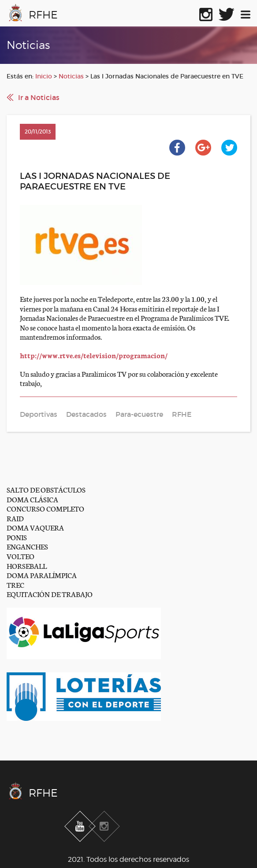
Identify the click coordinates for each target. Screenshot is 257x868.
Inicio (44, 76)
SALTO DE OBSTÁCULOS (46, 489)
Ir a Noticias (39, 97)
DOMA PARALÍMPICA (42, 575)
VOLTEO (20, 556)
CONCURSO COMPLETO (45, 508)
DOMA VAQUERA (35, 527)
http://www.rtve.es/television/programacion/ (94, 355)
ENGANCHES (27, 546)
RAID (15, 518)
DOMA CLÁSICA (32, 499)
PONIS (17, 537)
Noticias (71, 76)
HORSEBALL (27, 566)
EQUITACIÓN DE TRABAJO (50, 594)
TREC (15, 584)
